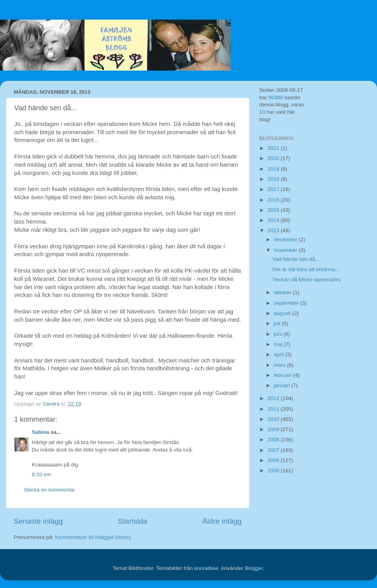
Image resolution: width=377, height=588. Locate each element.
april (279, 354)
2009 (274, 429)
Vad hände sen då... (296, 259)
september (287, 303)
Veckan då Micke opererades (307, 279)
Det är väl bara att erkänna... (306, 269)
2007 (274, 450)
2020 (274, 158)
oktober (283, 292)
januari (282, 385)
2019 (274, 169)
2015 (274, 210)
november (286, 250)
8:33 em (41, 474)
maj (279, 344)
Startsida (133, 521)
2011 (274, 409)
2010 (274, 419)
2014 (274, 220)
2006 (274, 460)
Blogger (254, 568)
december (286, 239)
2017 (274, 189)
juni (279, 334)
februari (284, 375)
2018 (274, 179)
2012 (274, 398)
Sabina (40, 432)
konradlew (206, 568)
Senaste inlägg (38, 521)
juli (278, 323)
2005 (274, 471)
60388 (276, 97)
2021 (274, 148)
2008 (274, 440)
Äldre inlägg (222, 521)
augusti (283, 313)
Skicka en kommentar (49, 490)
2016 (274, 200)
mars (280, 365)
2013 (274, 230)
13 (262, 112)
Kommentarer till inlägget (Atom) (93, 537)
